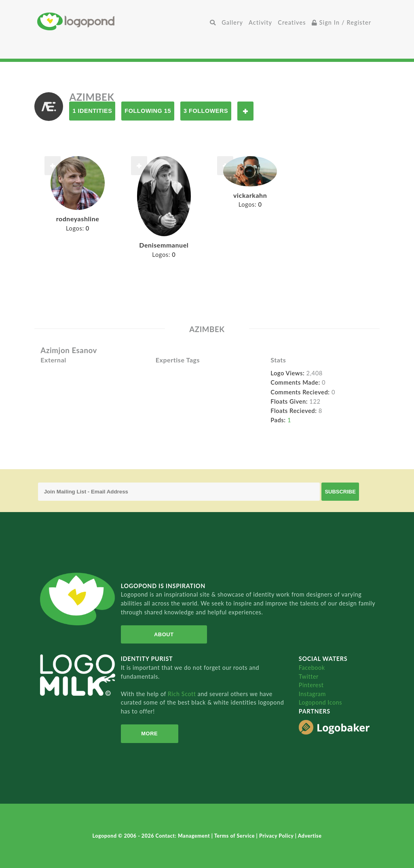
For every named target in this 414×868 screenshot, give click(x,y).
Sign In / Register (342, 22)
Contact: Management (184, 836)
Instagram (312, 694)
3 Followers (206, 111)
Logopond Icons (320, 702)
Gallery (232, 22)
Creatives (292, 22)
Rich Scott (183, 694)
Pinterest (311, 685)
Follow (245, 111)
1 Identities (92, 111)
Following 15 (148, 111)
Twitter (309, 676)
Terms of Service (235, 836)
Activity (260, 22)
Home (122, 21)
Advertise (310, 836)
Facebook (312, 668)
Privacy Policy (277, 836)
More (149, 734)
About (164, 634)
